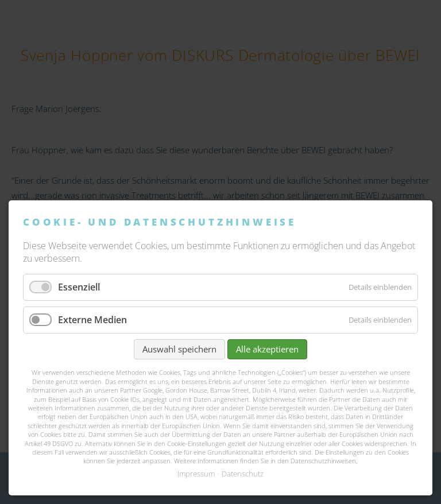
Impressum (196, 474)
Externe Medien (92, 320)
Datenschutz (243, 474)
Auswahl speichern (179, 349)
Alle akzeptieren (267, 349)
